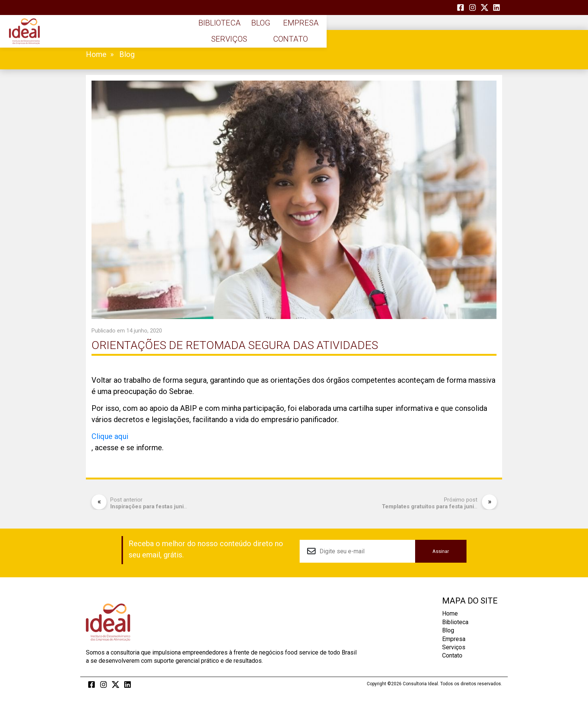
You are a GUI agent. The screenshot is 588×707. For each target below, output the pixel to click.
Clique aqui (110, 436)
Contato (473, 34)
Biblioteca (240, 34)
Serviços (415, 34)
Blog (298, 34)
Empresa (357, 34)
